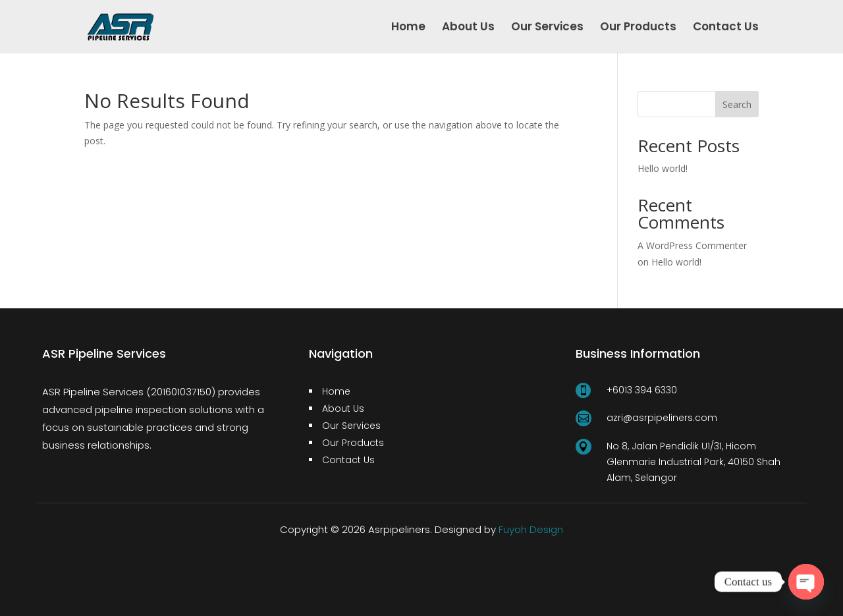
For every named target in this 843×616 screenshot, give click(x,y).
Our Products (638, 28)
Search (737, 104)
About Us (468, 28)
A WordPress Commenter (692, 245)
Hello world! (663, 168)
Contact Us (726, 28)
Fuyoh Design (531, 529)
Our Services (547, 28)
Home (408, 28)
